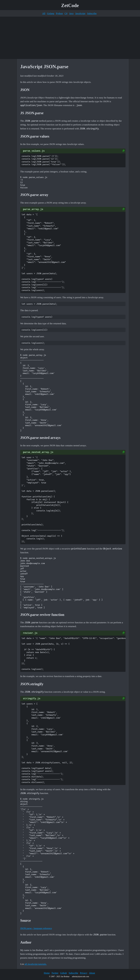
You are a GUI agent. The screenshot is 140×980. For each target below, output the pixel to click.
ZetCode (70, 6)
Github (64, 973)
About (92, 973)
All (44, 13)
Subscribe (92, 13)
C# (66, 13)
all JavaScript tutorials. (36, 964)
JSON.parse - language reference (36, 928)
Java (71, 13)
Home (47, 973)
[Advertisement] (70, 38)
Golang (51, 13)
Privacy (84, 973)
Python (59, 13)
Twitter (55, 973)
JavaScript (80, 13)
